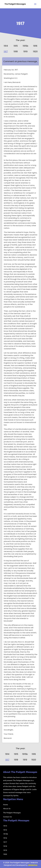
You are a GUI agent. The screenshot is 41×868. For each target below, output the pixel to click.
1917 (20, 23)
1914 (6, 46)
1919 (25, 52)
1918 (16, 52)
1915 (16, 46)
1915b (25, 46)
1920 (35, 52)
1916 (35, 46)
